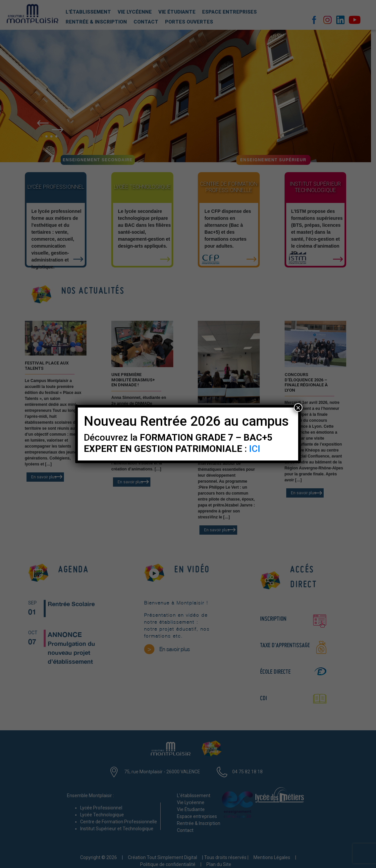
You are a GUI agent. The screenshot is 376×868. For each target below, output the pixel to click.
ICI (255, 449)
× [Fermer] (298, 408)
